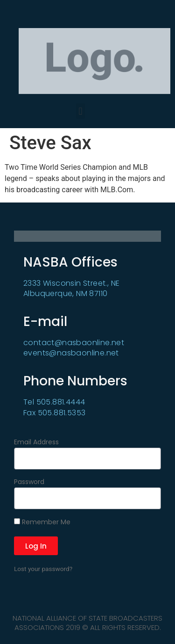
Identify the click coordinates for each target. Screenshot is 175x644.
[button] (80, 111)
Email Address (36, 443)
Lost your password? (43, 569)
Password (29, 482)
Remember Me (42, 522)
